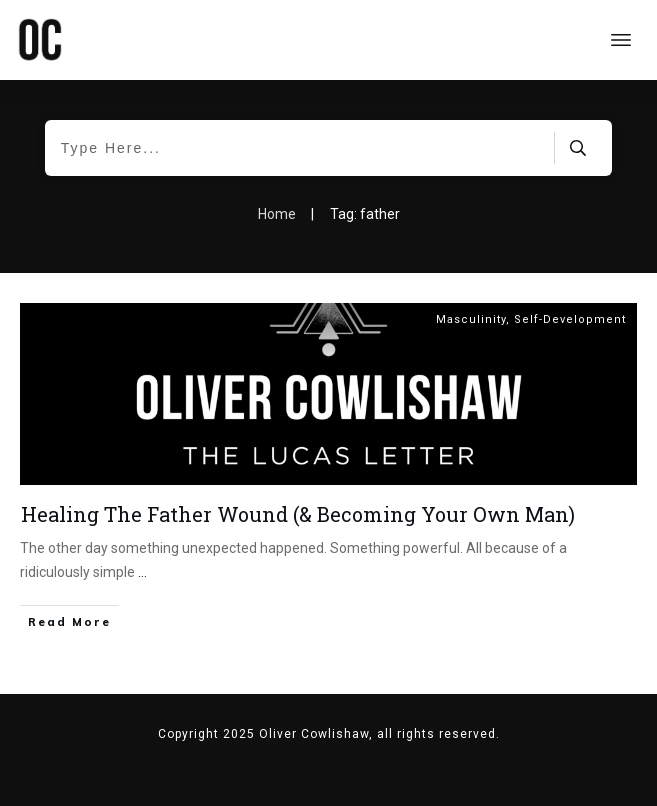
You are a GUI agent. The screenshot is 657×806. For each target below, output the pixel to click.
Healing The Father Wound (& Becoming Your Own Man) (298, 514)
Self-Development (570, 319)
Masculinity (471, 319)
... (142, 572)
